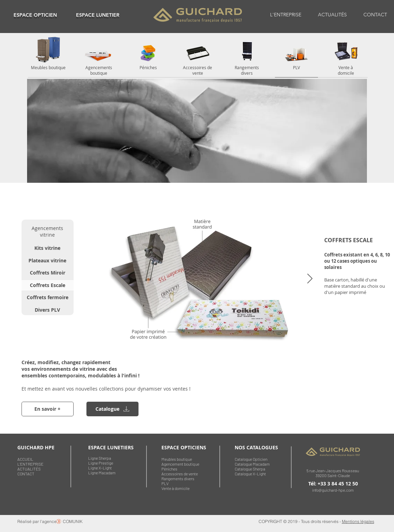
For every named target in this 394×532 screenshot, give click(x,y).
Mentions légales (358, 521)
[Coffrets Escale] (48, 285)
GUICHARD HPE (36, 447)
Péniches (169, 469)
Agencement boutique (180, 464)
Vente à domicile (175, 488)
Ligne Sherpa (100, 458)
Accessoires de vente (180, 474)
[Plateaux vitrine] (48, 261)
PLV (165, 483)
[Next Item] (310, 279)
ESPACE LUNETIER (98, 15)
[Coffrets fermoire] (48, 297)
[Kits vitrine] (48, 248)
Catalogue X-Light (250, 474)
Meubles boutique (177, 459)
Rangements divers (178, 478)
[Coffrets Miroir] (48, 273)
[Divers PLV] (48, 310)
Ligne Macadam (102, 473)
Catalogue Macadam (252, 464)
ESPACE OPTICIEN (35, 15)
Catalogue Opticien (251, 459)
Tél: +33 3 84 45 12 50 (333, 484)
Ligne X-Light (100, 468)
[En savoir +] (48, 409)
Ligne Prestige (101, 463)
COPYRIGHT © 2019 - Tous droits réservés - (300, 521)
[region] (35, 15)
